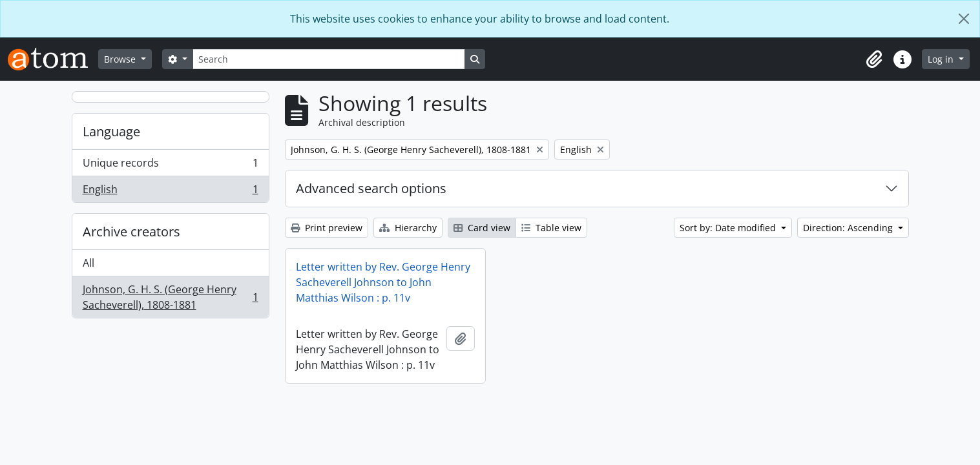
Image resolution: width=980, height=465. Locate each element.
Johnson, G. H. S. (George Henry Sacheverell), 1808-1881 (170, 297)
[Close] (964, 19)
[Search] (329, 59)
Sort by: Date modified (729, 228)
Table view (551, 228)
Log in (942, 59)
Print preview (327, 228)
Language (111, 131)
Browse (121, 59)
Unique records (170, 166)
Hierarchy (408, 228)
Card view (482, 228)
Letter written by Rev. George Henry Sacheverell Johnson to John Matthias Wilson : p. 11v (383, 282)
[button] (874, 59)
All (89, 263)
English (170, 192)
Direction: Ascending (849, 228)
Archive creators (131, 232)
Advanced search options (371, 188)
